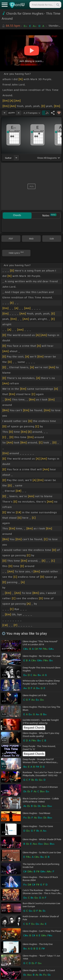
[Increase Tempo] (19, 113)
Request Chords (34, 728)
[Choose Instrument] (16, 158)
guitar (8, 158)
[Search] (58, 5)
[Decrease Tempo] (5, 113)
